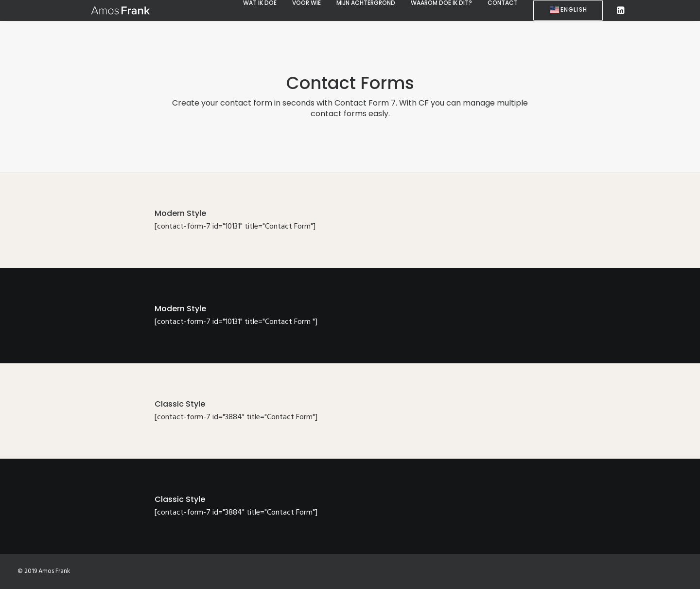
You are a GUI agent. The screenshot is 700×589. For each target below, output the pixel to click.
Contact (503, 3)
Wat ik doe (260, 3)
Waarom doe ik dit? (441, 3)
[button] (620, 10)
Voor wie (306, 3)
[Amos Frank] (106, 10)
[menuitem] (260, 3)
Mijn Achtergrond (366, 3)
